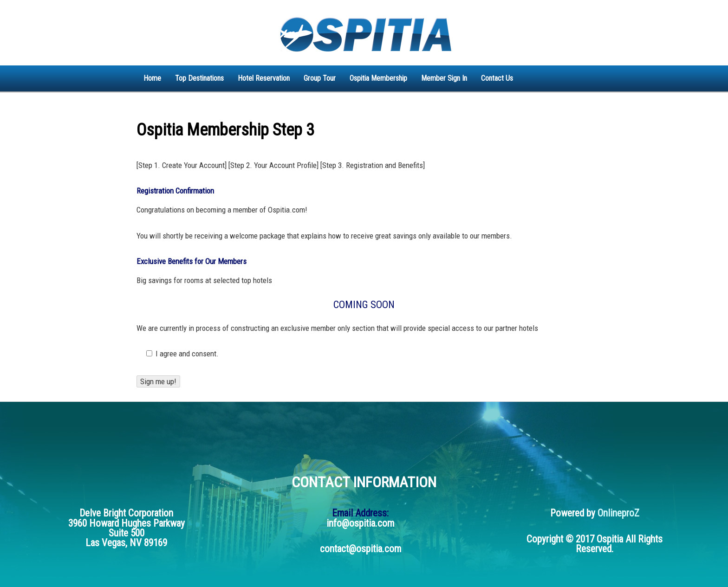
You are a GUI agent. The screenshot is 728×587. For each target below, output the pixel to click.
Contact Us (497, 78)
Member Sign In (444, 78)
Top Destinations (199, 78)
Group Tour (320, 78)
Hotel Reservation (264, 78)
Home (152, 78)
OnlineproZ (618, 513)
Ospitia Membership (378, 78)
